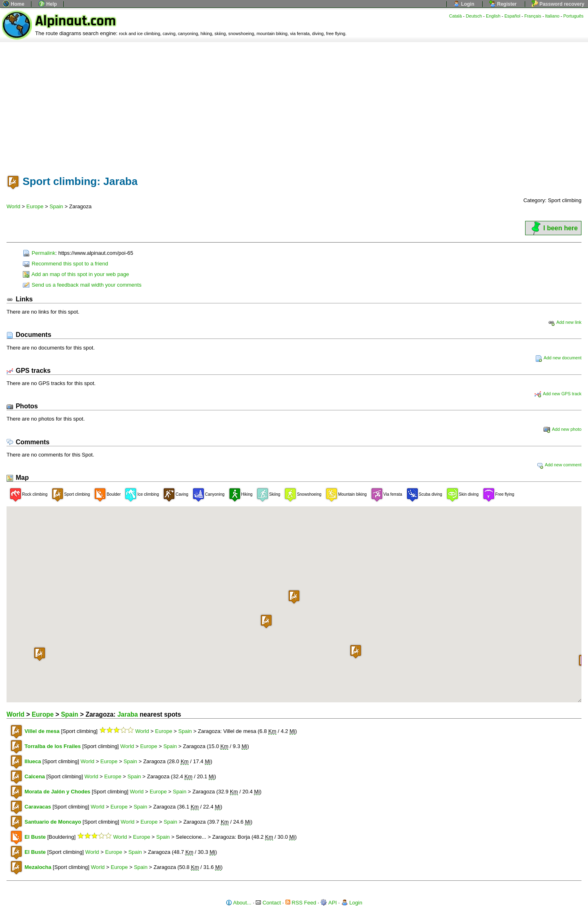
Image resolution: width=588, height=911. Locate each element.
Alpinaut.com (76, 21)
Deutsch (474, 16)
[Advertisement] (294, 103)
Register (503, 4)
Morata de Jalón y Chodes (57, 792)
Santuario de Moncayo (53, 822)
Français (533, 16)
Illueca (33, 761)
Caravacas (38, 807)
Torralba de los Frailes (53, 746)
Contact (268, 903)
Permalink (39, 253)
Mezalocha (38, 867)
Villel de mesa (42, 731)
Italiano (552, 16)
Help (48, 4)
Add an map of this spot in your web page (76, 274)
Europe (35, 206)
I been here (553, 228)
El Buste (35, 837)
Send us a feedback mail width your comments (82, 285)
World (13, 206)
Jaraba (127, 714)
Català (455, 16)
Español (512, 16)
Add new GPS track (558, 394)
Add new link (565, 322)
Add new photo (562, 429)
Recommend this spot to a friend (66, 264)
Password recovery (558, 4)
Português (574, 16)
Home (14, 4)
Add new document (558, 358)
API (329, 903)
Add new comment (559, 465)
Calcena (35, 776)
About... (239, 903)
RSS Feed (301, 903)
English (493, 16)
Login (464, 4)
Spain (56, 206)
